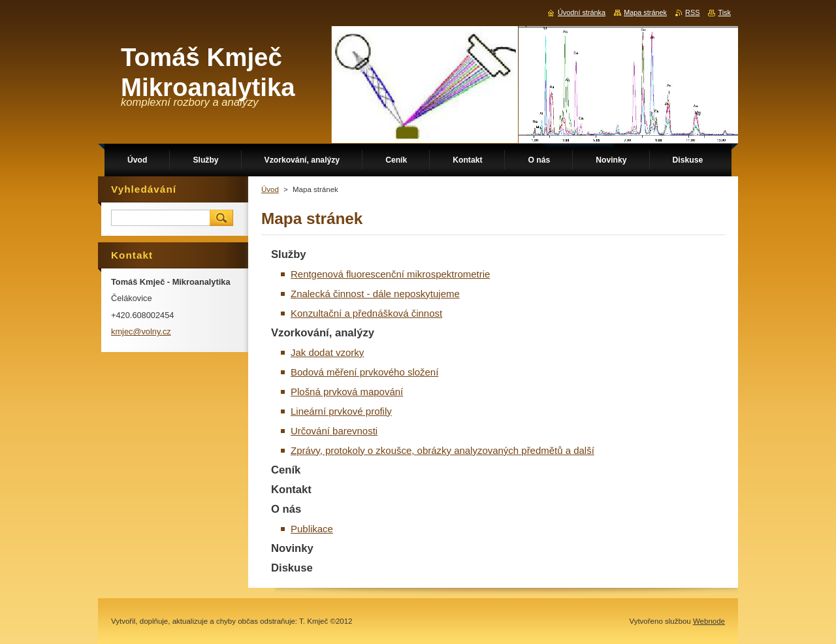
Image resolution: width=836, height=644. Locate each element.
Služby (289, 254)
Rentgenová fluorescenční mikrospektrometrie (390, 274)
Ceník (286, 470)
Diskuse (292, 568)
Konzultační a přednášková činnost (366, 313)
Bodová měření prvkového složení (364, 372)
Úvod (270, 189)
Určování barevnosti (334, 431)
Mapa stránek (645, 12)
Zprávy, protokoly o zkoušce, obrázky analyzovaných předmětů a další (442, 450)
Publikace (312, 529)
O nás (286, 509)
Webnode (709, 621)
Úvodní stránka (582, 12)
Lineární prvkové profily (341, 411)
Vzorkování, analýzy (323, 333)
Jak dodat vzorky (327, 352)
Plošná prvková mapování (347, 392)
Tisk (724, 12)
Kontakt (291, 490)
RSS (692, 12)
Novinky (292, 548)
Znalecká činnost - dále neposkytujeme (375, 294)
